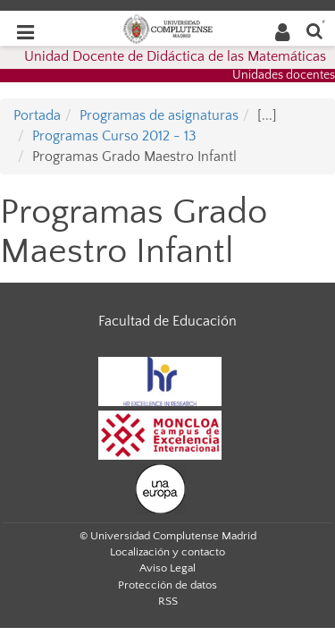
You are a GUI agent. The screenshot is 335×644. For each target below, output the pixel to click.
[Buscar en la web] (314, 30)
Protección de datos (167, 585)
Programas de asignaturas (159, 115)
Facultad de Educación (167, 321)
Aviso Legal (167, 568)
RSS (168, 601)
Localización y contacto (167, 552)
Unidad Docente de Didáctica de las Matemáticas (175, 56)
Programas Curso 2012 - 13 (114, 136)
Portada (37, 115)
